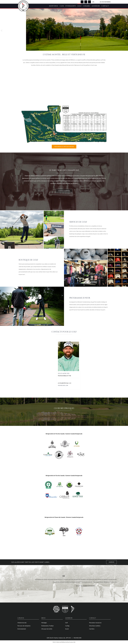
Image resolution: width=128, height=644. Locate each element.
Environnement (22, 629)
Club (62, 6)
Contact (105, 6)
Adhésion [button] (111, 562)
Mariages (44, 623)
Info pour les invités (47, 629)
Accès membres (105, 2)
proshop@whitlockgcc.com (65, 383)
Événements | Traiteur (48, 626)
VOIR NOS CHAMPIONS (64, 191)
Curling (87, 6)
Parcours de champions (24, 626)
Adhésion (96, 6)
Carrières (92, 629)
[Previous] (2, 29)
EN (93, 2)
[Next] (126, 29)
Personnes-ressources (95, 623)
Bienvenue (54, 6)
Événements (71, 6)
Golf (79, 6)
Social (67, 629)
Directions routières (95, 626)
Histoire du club (22, 623)
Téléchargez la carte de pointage (64, 147)
